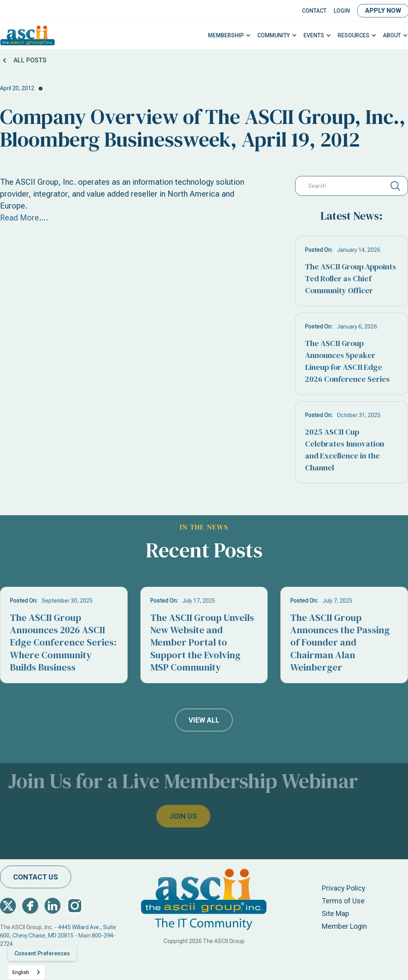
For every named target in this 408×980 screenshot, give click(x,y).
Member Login (344, 926)
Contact (314, 11)
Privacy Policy (344, 888)
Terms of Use (343, 901)
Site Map (335, 913)
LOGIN (342, 11)
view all (204, 720)
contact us (36, 877)
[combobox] (27, 972)
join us (169, 816)
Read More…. (24, 218)
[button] (229, 36)
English (21, 972)
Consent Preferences (42, 953)
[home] (28, 35)
